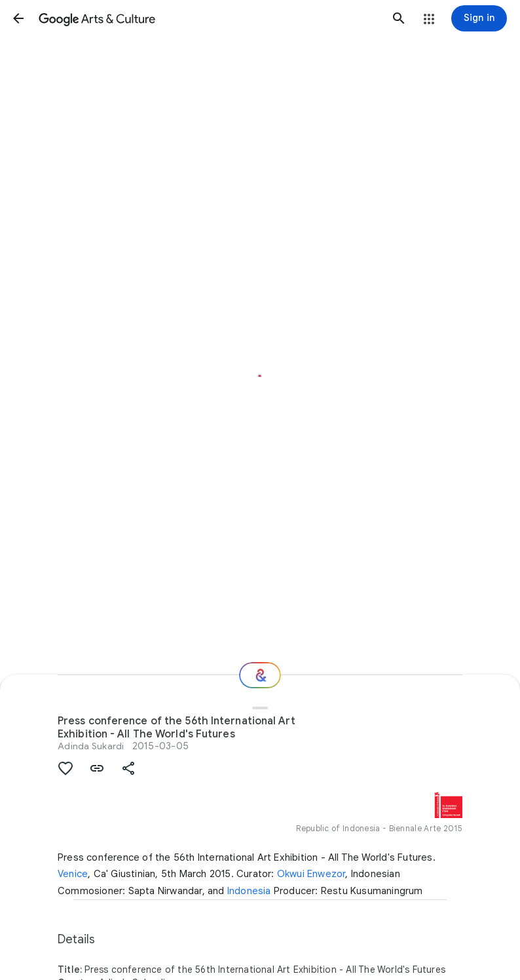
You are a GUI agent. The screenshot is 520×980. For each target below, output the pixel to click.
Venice (73, 874)
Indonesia (249, 891)
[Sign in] (479, 18)
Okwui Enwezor (311, 874)
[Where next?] (260, 675)
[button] (18, 18)
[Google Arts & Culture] (209, 18)
